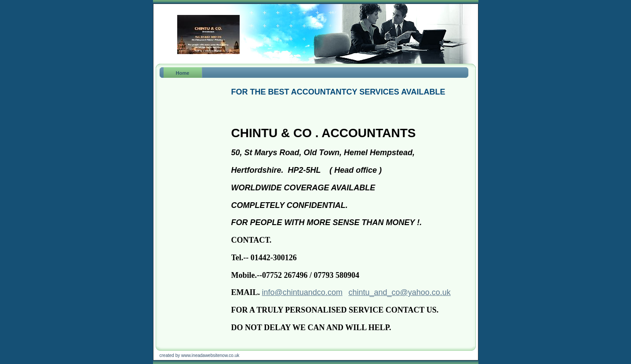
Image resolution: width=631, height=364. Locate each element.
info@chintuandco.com (302, 292)
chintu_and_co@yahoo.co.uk (399, 292)
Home (183, 73)
